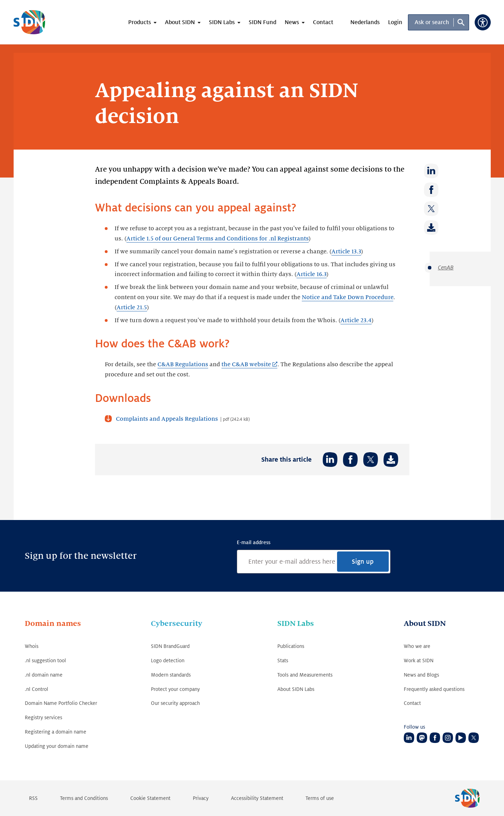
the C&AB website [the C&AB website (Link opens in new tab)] (246, 364)
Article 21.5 (132, 308)
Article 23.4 (356, 320)
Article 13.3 (346, 252)
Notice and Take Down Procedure (348, 297)
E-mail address (254, 542)
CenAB (446, 268)
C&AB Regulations (183, 364)
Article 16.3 (312, 274)
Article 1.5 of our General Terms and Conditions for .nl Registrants (218, 239)
